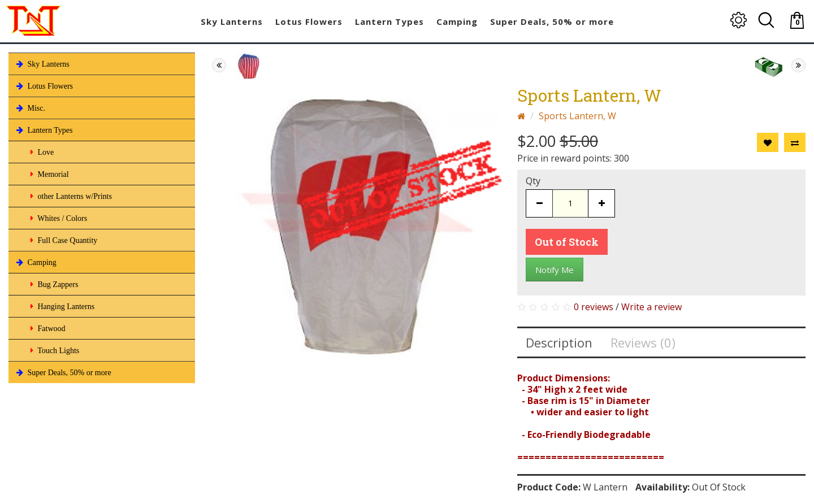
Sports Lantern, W (577, 116)
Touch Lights (54, 350)
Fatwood (47, 328)
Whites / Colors (58, 218)
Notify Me (555, 270)
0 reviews (594, 307)
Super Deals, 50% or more (63, 372)
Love (41, 152)
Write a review (651, 307)
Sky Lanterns (42, 64)
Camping (35, 262)
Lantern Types (44, 130)
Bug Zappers (53, 284)
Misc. (30, 108)
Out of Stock (567, 242)
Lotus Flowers (44, 86)
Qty (533, 181)
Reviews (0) (643, 342)
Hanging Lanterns (61, 306)
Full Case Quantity (63, 240)
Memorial (49, 174)
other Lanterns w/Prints (70, 196)
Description (559, 342)
